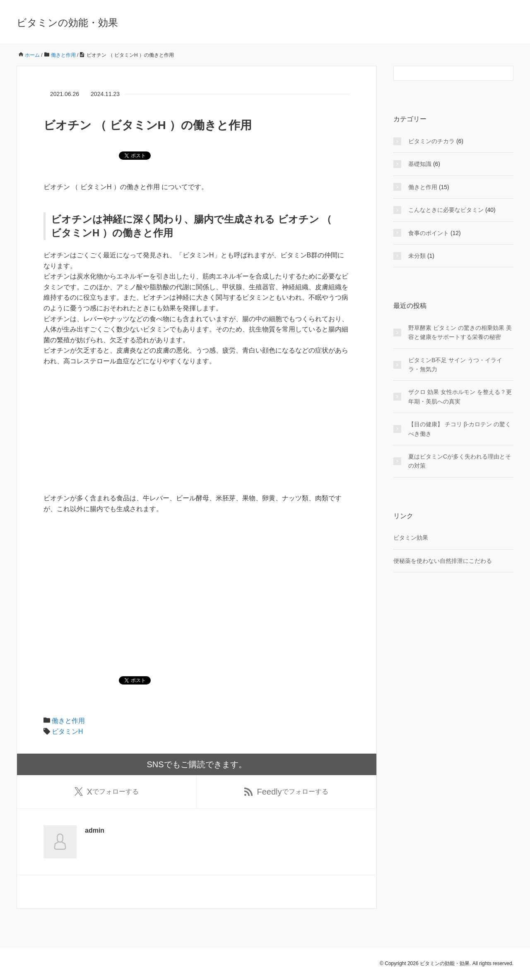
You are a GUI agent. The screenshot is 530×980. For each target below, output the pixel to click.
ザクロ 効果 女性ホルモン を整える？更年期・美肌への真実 (460, 396)
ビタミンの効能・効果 (67, 23)
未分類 (417, 256)
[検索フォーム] (445, 73)
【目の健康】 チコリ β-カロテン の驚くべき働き (460, 429)
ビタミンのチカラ (431, 141)
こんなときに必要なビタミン (446, 210)
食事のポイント (429, 233)
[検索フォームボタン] (506, 73)
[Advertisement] (197, 435)
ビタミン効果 (411, 538)
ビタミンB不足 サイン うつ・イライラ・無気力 (455, 365)
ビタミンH (67, 731)
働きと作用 (68, 721)
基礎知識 (420, 164)
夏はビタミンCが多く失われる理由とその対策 (460, 461)
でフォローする (107, 792)
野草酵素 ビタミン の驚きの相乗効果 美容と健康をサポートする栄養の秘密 (460, 332)
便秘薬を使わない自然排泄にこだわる (443, 561)
